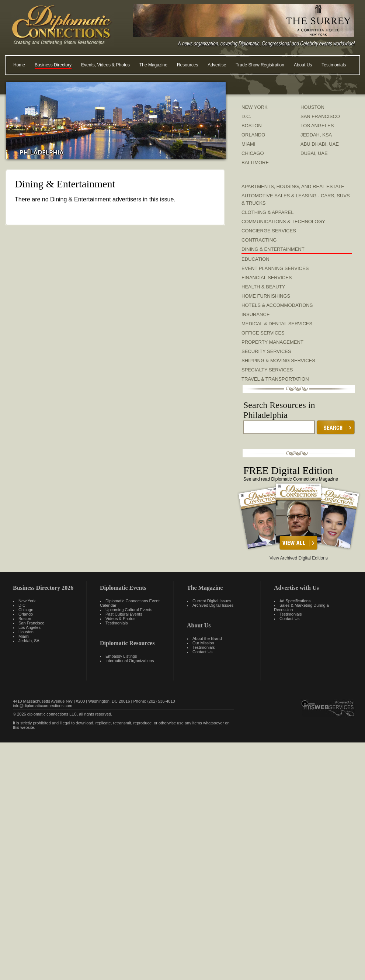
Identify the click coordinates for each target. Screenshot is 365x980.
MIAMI (248, 144)
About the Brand (207, 638)
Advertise (217, 65)
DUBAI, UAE (314, 153)
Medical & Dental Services (277, 324)
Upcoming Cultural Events (129, 610)
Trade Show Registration (260, 65)
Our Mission (203, 643)
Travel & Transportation (275, 379)
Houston (26, 632)
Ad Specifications (295, 601)
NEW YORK (255, 107)
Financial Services (267, 278)
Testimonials (334, 65)
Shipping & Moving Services (278, 361)
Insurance (256, 314)
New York (27, 601)
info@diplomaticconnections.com (43, 706)
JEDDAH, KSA (316, 135)
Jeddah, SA (29, 641)
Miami (24, 636)
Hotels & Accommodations (277, 305)
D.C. (246, 116)
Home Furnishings (266, 296)
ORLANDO (253, 135)
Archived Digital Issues (213, 605)
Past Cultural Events (124, 614)
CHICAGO (253, 153)
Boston (25, 619)
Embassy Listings (121, 656)
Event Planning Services (275, 268)
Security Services (266, 351)
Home (19, 65)
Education (255, 259)
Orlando (26, 614)
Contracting (259, 240)
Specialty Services (267, 370)
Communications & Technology (283, 221)
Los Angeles (29, 627)
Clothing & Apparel (267, 212)
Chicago (26, 610)
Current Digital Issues (212, 601)
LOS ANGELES (317, 126)
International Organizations (130, 661)
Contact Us (202, 652)
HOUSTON (312, 107)
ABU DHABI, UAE (320, 144)
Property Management (272, 342)
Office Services (263, 333)
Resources (187, 65)
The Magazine (153, 65)
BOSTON (252, 126)
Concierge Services (269, 231)
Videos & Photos (120, 619)
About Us (303, 65)
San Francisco (31, 623)
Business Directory (53, 65)
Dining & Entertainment (273, 249)
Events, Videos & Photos (105, 65)
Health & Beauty (263, 287)
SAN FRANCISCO (320, 116)
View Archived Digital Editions (299, 558)
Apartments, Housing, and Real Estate (293, 186)
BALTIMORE (255, 162)
